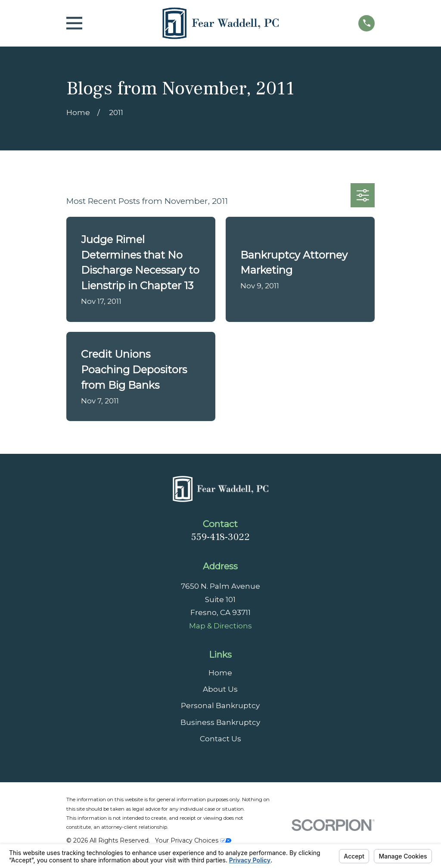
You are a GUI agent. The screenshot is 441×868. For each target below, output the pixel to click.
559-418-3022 (220, 537)
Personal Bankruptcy (220, 706)
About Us (220, 689)
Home (220, 673)
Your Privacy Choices (193, 840)
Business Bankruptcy (220, 722)
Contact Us (220, 739)
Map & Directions (220, 626)
